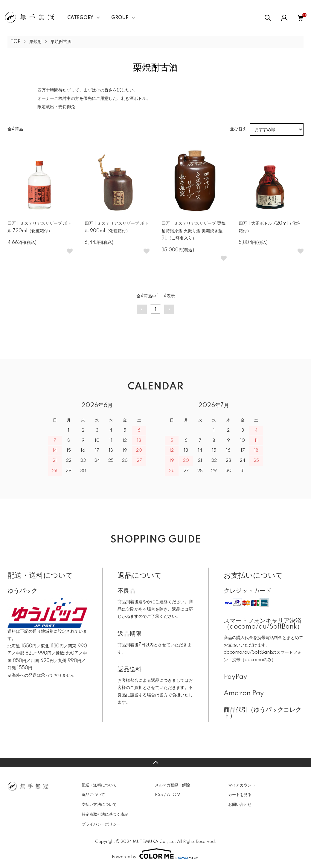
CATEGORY (80, 18)
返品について (93, 795)
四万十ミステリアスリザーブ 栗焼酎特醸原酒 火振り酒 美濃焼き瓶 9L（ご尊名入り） (193, 231)
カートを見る (240, 795)
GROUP (120, 18)
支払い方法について (99, 805)
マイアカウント (242, 785)
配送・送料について (99, 785)
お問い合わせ (240, 805)
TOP (16, 42)
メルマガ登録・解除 (172, 785)
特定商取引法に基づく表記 (105, 814)
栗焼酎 (36, 42)
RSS (159, 795)
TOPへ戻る (155, 762)
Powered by (155, 854)
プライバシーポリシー (101, 824)
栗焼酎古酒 (61, 42)
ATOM (174, 795)
